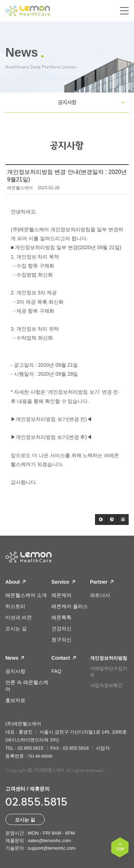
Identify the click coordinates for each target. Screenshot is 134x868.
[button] (101, 520)
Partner (102, 582)
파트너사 (100, 595)
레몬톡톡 (61, 617)
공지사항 (67, 102)
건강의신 (61, 629)
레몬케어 (61, 595)
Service (63, 582)
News (15, 658)
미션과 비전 (19, 617)
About (15, 582)
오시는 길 (16, 629)
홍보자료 (15, 700)
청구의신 (61, 640)
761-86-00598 (40, 756)
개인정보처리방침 (109, 658)
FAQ (56, 671)
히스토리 (15, 606)
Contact (64, 658)
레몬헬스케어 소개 (26, 595)
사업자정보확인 (106, 685)
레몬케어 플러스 (70, 606)
